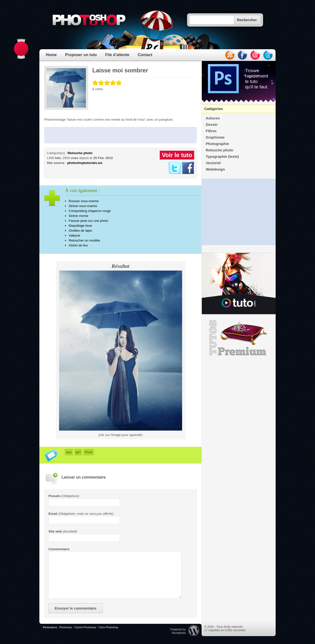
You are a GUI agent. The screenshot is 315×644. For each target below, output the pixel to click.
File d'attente (117, 55)
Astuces (213, 118)
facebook (242, 55)
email (255, 55)
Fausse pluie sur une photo (88, 221)
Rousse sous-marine (84, 201)
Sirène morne (79, 216)
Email (53, 514)
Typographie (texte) (222, 157)
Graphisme (215, 137)
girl (78, 452)
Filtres (211, 131)
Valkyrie (74, 235)
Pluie (89, 452)
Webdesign (215, 169)
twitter (268, 55)
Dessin (212, 125)
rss (230, 55)
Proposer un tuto (81, 55)
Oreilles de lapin (80, 231)
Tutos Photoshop (108, 627)
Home (51, 55)
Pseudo (54, 496)
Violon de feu (78, 245)
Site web (55, 531)
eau (69, 452)
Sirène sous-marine (83, 206)
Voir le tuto (177, 155)
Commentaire (59, 549)
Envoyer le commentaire (75, 608)
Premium (239, 338)
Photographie (217, 144)
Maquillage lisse (80, 226)
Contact (145, 55)
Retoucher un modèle (84, 240)
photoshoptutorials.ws (85, 163)
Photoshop (66, 627)
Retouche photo (80, 153)
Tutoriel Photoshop (85, 627)
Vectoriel (213, 163)
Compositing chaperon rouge (90, 211)
